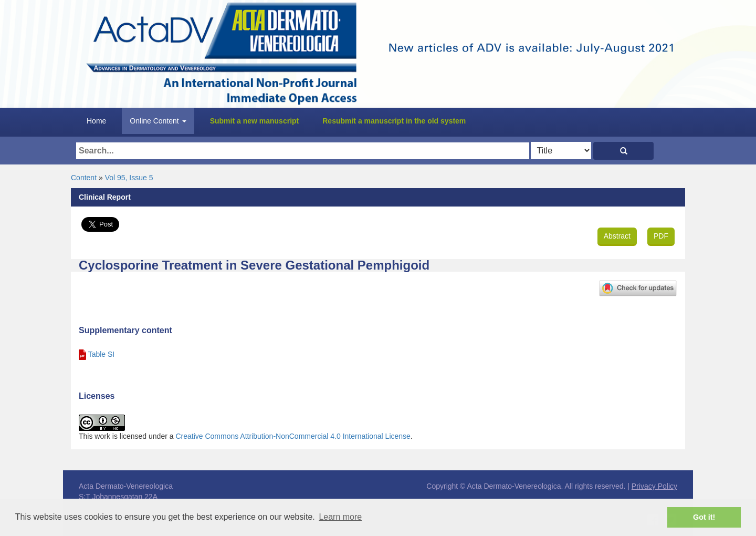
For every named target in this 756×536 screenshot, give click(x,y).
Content (84, 178)
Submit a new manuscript (255, 121)
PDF (661, 236)
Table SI (102, 354)
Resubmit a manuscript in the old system (394, 121)
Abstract (617, 236)
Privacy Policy (654, 486)
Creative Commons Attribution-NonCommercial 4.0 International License (293, 436)
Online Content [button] (158, 121)
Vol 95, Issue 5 (129, 178)
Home (96, 121)
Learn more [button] (340, 517)
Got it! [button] (704, 517)
